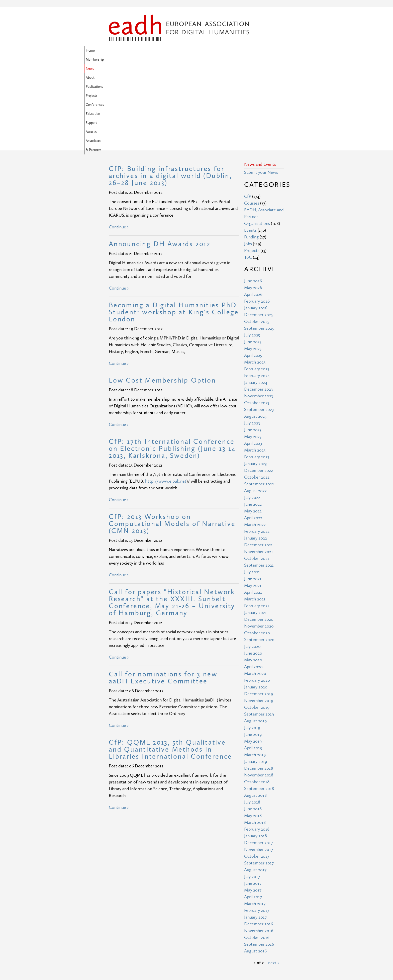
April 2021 (253, 511)
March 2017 (255, 822)
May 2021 (253, 504)
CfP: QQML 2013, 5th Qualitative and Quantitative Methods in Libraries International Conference (170, 668)
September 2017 (259, 782)
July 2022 (252, 416)
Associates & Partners (162, 60)
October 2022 (257, 396)
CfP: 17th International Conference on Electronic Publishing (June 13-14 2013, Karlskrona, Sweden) (172, 367)
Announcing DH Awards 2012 (160, 163)
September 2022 (259, 403)
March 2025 (255, 281)
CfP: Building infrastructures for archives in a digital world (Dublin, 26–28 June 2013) (170, 95)
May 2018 (253, 734)
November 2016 (259, 850)
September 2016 (259, 863)
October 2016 (257, 856)
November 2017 (259, 768)
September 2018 (259, 707)
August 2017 (255, 789)
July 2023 (252, 342)
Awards (134, 60)
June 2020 (253, 572)
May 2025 (253, 267)
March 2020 (255, 592)
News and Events (260, 83)
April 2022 (253, 437)
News (155, 51)
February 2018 (257, 748)
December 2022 (259, 389)
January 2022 (256, 457)
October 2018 (257, 701)
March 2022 (255, 443)
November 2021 (259, 470)
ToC (248, 176)
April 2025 (253, 274)
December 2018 (259, 687)
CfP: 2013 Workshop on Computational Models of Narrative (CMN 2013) (172, 443)
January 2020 (256, 606)
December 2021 (258, 464)
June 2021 (253, 498)
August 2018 (255, 714)
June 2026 (253, 200)
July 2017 (252, 795)
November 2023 (259, 315)
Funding (251, 156)
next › (274, 882)
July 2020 (252, 565)
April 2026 (253, 213)
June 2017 (253, 802)
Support (116, 60)
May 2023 (253, 355)
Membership (135, 51)
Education (255, 51)
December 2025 (258, 234)
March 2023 (255, 369)
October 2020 (257, 552)
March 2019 (255, 674)
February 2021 (257, 525)
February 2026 (257, 220)
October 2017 (257, 775)
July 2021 (252, 491)
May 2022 (253, 430)
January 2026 (256, 227)
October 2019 (257, 626)
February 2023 (257, 376)
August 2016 (255, 870)
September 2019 (259, 633)
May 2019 (253, 660)
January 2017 (255, 836)
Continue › (119, 146)
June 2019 (253, 653)
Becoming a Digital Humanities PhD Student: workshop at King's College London (174, 231)
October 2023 (257, 322)
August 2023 (255, 335)
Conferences (232, 51)
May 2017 (253, 809)
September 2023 (259, 328)
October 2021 (257, 477)
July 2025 (252, 254)
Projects (210, 51)
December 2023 (258, 308)
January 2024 (256, 301)
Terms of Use (166, 938)
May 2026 (253, 206)
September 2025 (259, 247)
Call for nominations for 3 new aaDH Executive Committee (163, 597)
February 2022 (257, 450)
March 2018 (255, 741)
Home (115, 51)
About (170, 51)
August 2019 (255, 640)
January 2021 (255, 531)
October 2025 (257, 240)
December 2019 (259, 613)
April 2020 (253, 586)
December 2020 (259, 538)
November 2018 (259, 694)
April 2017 (253, 816)
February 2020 (257, 599)
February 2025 (257, 288)
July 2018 (252, 721)
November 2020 (259, 545)
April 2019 (253, 667)
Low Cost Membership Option (162, 299)
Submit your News (261, 91)
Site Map (162, 928)
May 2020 (253, 579)
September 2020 (259, 558)
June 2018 (253, 728)
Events (250, 149)
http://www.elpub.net (166, 400)
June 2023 (253, 349)
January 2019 (256, 680)
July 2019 (252, 646)
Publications (189, 51)
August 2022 (255, 410)
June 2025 (253, 261)
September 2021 (259, 484)
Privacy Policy (166, 947)
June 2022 (253, 423)
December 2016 (259, 843)
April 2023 (253, 362)
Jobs (248, 163)
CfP (248, 115)
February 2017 (257, 829)
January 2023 (255, 382)
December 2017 (258, 762)
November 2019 (259, 619)
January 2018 (256, 755)
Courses (252, 122)
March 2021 (255, 518)
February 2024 (257, 294)
